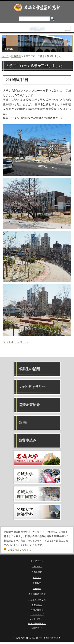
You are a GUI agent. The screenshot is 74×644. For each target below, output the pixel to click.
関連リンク (37, 628)
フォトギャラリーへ (15, 342)
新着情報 (16, 56)
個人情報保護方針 (37, 623)
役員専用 (37, 589)
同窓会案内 (37, 572)
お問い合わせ (37, 610)
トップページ (37, 561)
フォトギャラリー (37, 600)
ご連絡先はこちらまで (19, 550)
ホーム (5, 56)
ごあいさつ (37, 566)
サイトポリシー (37, 619)
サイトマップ (37, 614)
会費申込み (37, 605)
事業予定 (37, 577)
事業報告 (37, 583)
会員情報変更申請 (37, 594)
